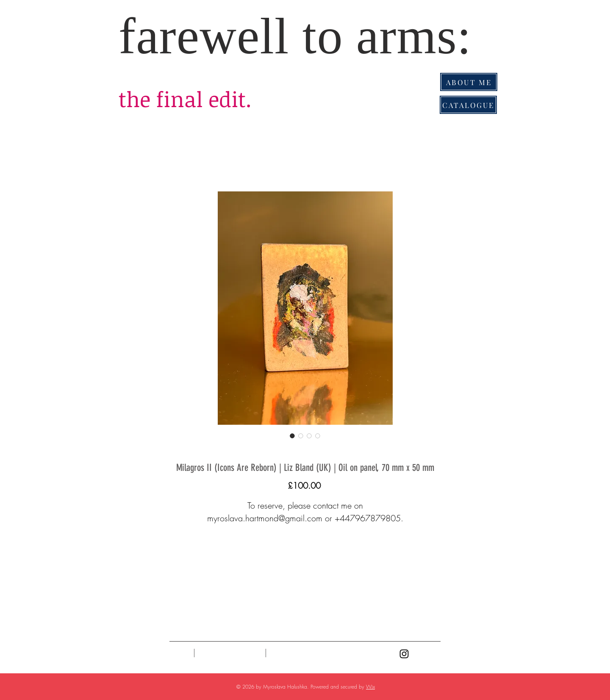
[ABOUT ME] (469, 82)
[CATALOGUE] (468, 105)
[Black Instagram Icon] (404, 654)
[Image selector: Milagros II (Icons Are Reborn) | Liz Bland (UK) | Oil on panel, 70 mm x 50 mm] (292, 436)
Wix (370, 687)
